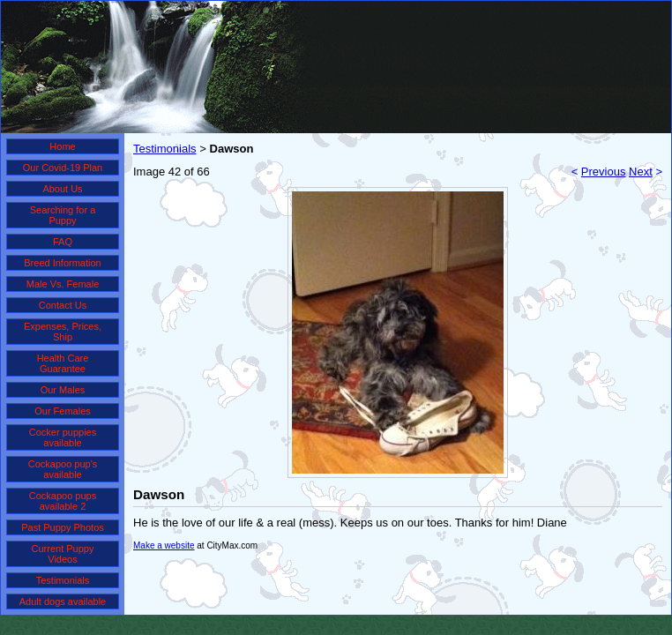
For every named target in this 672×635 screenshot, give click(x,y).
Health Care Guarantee (63, 363)
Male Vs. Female (63, 284)
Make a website (164, 545)
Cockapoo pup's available (63, 469)
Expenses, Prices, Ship (63, 332)
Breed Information (62, 263)
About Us (62, 189)
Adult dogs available (63, 601)
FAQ (63, 242)
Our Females (63, 411)
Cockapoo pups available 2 (63, 501)
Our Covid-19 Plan (63, 168)
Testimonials (63, 580)
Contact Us (63, 305)
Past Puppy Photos (63, 527)
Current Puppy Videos (63, 554)
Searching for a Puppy (63, 215)
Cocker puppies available (63, 437)
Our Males (63, 390)
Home (62, 146)
